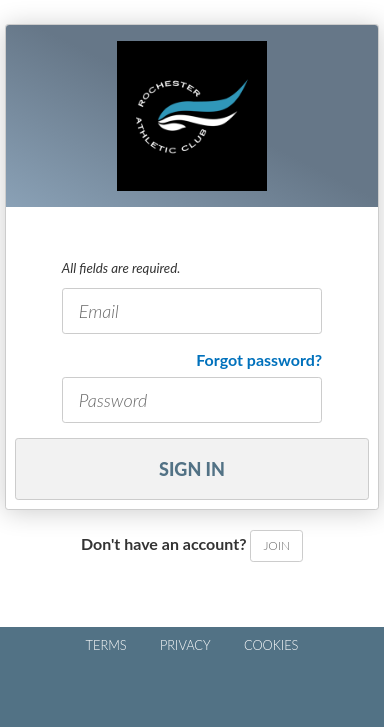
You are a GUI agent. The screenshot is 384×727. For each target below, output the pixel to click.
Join (276, 545)
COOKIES (271, 645)
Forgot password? (259, 359)
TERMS (106, 645)
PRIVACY (185, 645)
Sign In (192, 469)
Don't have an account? (192, 546)
